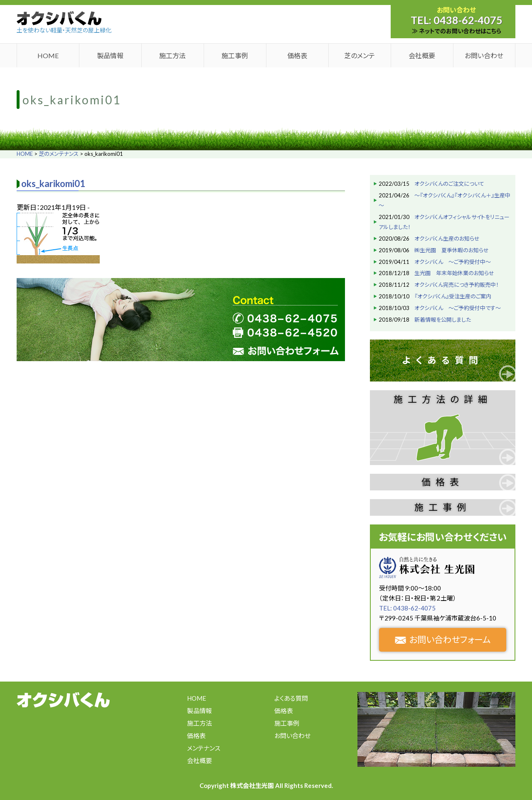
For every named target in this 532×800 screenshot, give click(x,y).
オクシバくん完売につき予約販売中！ (457, 285)
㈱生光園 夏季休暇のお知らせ (452, 250)
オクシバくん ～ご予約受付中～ (453, 262)
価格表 (297, 55)
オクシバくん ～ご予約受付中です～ (458, 308)
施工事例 (235, 55)
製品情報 (110, 55)
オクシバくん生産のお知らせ (447, 239)
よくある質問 (443, 360)
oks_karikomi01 (53, 183)
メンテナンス (204, 748)
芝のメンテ (360, 55)
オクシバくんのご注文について (449, 184)
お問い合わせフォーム (443, 639)
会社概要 (422, 55)
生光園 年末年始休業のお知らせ (454, 273)
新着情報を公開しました (443, 320)
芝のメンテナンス (59, 154)
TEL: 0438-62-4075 (407, 608)
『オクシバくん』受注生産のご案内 (453, 296)
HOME (48, 55)
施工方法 (172, 55)
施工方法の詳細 (443, 399)
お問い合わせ (484, 55)
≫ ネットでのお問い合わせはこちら (457, 31)
